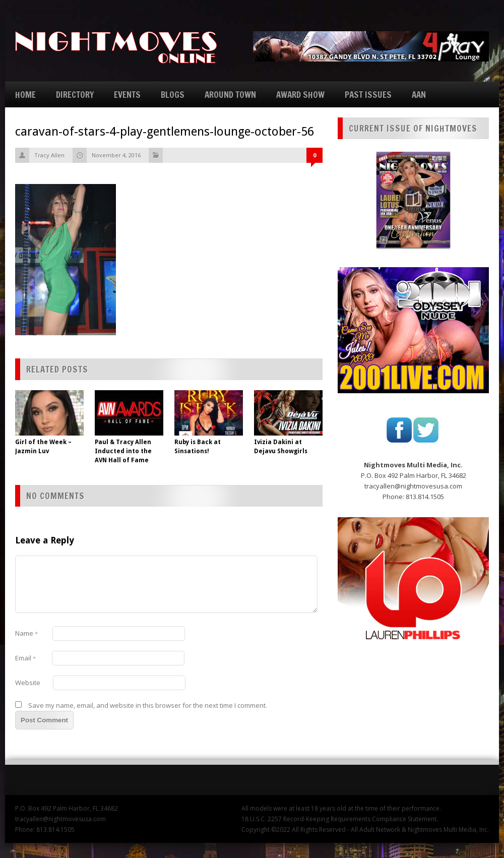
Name (26, 633)
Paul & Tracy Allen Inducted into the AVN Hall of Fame (123, 451)
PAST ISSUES (368, 95)
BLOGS (173, 95)
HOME (25, 95)
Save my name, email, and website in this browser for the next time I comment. (148, 705)
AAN (419, 95)
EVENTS (127, 95)
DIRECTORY (75, 95)
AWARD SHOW (300, 95)
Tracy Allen (49, 155)
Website (28, 683)
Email (25, 658)
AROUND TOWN (230, 95)
